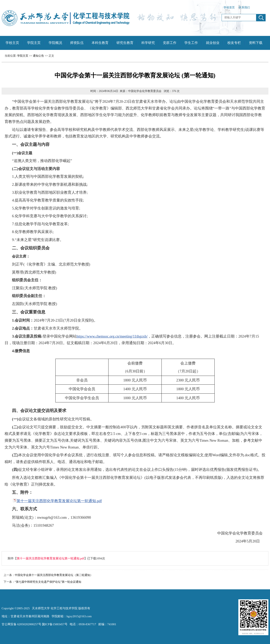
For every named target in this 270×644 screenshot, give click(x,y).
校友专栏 (234, 43)
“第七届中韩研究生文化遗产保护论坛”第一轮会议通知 (48, 582)
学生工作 (191, 43)
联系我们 (244, 7)
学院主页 (34, 43)
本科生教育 (100, 43)
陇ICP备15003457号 (55, 624)
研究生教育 (125, 43)
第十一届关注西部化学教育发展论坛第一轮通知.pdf (59, 501)
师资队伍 (77, 43)
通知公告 (38, 56)
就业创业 (213, 43)
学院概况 (55, 43)
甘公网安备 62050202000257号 (21, 624)
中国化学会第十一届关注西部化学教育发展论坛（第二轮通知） (54, 575)
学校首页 (229, 7)
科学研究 (148, 43)
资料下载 (256, 43)
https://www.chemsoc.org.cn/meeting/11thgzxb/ (112, 336)
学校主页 (12, 43)
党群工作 (170, 43)
